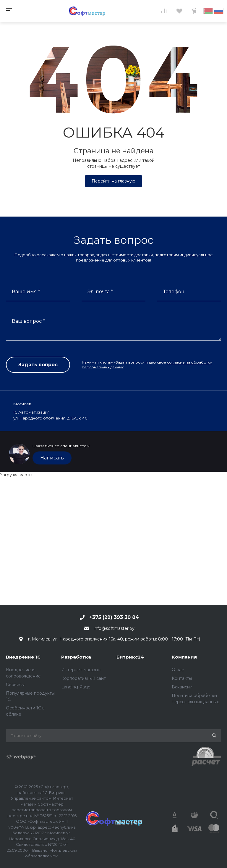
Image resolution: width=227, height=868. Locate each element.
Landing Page (76, 687)
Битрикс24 (130, 657)
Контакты (182, 678)
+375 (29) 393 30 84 (114, 617)
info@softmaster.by (114, 628)
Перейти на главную (113, 181)
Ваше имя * (26, 292)
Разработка (76, 657)
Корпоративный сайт (83, 678)
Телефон (174, 292)
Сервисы (15, 685)
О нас (178, 670)
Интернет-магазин (81, 670)
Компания (184, 657)
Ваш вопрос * (28, 321)
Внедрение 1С (23, 657)
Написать (52, 458)
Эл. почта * (100, 292)
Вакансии (182, 687)
